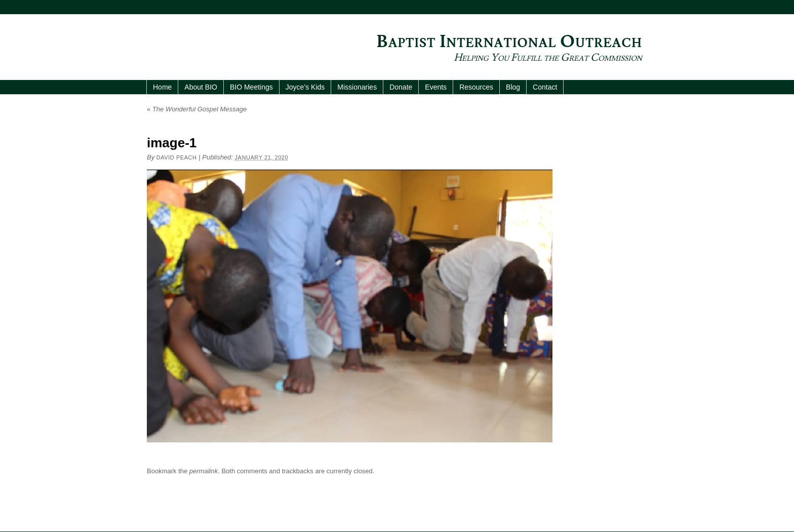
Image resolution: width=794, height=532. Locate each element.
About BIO (201, 87)
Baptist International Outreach (509, 42)
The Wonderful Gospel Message (197, 109)
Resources (476, 87)
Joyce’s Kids (305, 87)
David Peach (177, 157)
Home (162, 87)
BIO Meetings (251, 87)
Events (436, 87)
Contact (545, 87)
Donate (401, 87)
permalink (204, 471)
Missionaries (357, 87)
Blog (513, 87)
